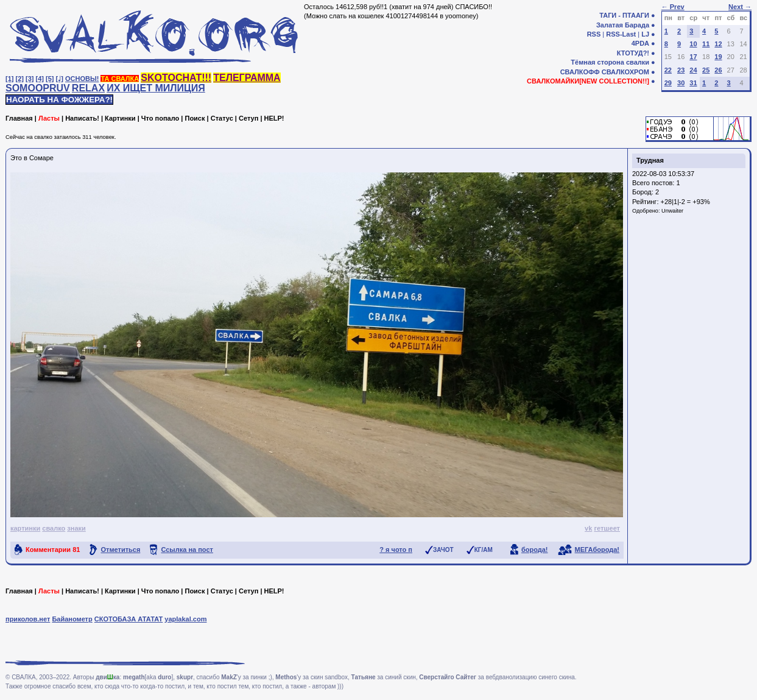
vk (588, 528)
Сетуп (248, 118)
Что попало (160, 118)
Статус (222, 118)
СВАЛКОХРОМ (625, 72)
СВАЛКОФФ (580, 72)
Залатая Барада (623, 25)
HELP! (274, 118)
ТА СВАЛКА (120, 79)
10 (693, 44)
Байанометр (72, 619)
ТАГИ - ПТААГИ (624, 15)
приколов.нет (28, 619)
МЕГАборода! (597, 550)
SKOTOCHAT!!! (176, 78)
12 (718, 44)
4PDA (640, 43)
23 (681, 70)
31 (693, 83)
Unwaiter (672, 211)
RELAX (88, 88)
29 (668, 83)
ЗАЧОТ (443, 550)
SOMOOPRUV (38, 88)
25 (706, 70)
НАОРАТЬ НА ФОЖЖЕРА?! (59, 100)
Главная (19, 118)
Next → (740, 7)
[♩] (60, 79)
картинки (25, 528)
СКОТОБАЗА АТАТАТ (129, 619)
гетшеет (607, 528)
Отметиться (120, 550)
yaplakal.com (185, 619)
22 (668, 70)
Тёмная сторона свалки (610, 62)
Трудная (650, 160)
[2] (20, 79)
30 (681, 83)
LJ (645, 34)
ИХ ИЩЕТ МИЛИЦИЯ (156, 88)
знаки (76, 528)
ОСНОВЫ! (82, 79)
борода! (535, 550)
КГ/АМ (484, 550)
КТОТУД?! (633, 53)
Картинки (120, 118)
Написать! (82, 118)
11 (706, 44)
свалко (54, 528)
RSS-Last (621, 34)
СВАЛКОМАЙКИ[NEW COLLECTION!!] (588, 81)
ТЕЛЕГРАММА (247, 78)
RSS (594, 34)
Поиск (195, 118)
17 (693, 57)
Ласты (49, 118)
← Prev (673, 7)
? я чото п (396, 550)
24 (693, 70)
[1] (9, 79)
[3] (30, 79)
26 (718, 70)
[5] (50, 79)
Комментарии (53, 550)
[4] (40, 79)
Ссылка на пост (187, 550)
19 (718, 57)
